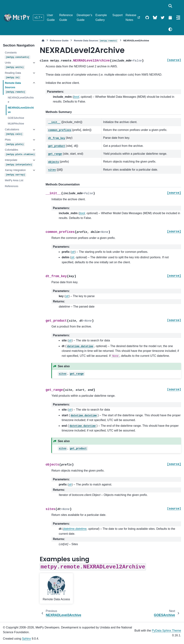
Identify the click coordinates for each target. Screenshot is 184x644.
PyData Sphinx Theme (166, 631)
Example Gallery (101, 17)
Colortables (18, 152)
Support (117, 15)
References (12, 186)
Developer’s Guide (84, 17)
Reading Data (13, 75)
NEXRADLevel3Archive (21, 100)
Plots (15, 142)
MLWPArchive (16, 124)
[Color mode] (170, 29)
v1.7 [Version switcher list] (37, 17)
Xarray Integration (15, 173)
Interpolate (18, 162)
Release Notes (131, 17)
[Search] (170, 6)
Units (15, 65)
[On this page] (178, 18)
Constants (17, 55)
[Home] (43, 41)
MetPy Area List (14, 180)
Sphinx (26, 639)
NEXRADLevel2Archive (21, 110)
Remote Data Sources (15, 88)
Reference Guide (66, 17)
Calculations (14, 132)
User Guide (51, 17)
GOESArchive (16, 118)
